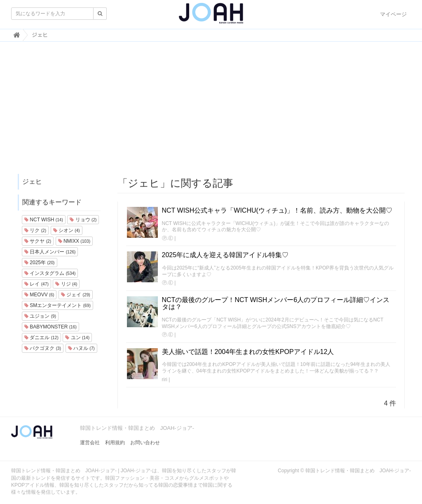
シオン (67, 230)
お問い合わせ (145, 443)
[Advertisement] (211, 112)
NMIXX (74, 241)
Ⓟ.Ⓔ (168, 238)
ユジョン (40, 316)
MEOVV (39, 295)
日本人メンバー (50, 252)
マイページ (393, 14)
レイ (36, 284)
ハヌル (81, 348)
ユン (77, 338)
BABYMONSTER (50, 327)
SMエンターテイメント (57, 305)
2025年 (40, 263)
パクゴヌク (43, 348)
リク (35, 230)
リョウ (83, 220)
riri (165, 380)
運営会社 (90, 443)
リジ (66, 284)
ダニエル (41, 338)
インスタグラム (50, 273)
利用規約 (115, 443)
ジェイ (76, 295)
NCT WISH (44, 220)
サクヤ (38, 241)
